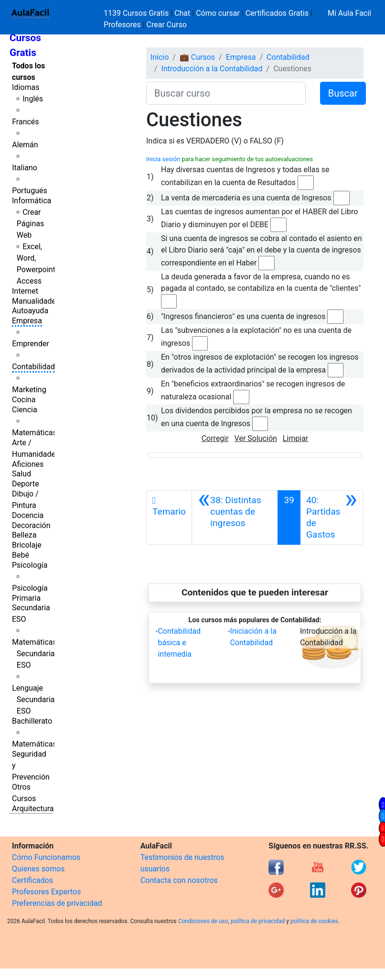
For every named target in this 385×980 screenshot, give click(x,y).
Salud (21, 474)
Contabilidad (33, 367)
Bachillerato (32, 721)
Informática (32, 201)
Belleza (24, 535)
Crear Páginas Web (30, 224)
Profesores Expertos (46, 892)
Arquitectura (33, 809)
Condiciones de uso (203, 921)
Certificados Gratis (277, 13)
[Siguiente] (332, 518)
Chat (182, 13)
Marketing (29, 390)
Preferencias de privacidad (57, 903)
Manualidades (36, 301)
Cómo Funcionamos (46, 857)
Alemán (25, 145)
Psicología (30, 565)
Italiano (25, 168)
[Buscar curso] (226, 93)
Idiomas (26, 87)
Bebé (21, 555)
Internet (25, 291)
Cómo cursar (218, 13)
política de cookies (314, 921)
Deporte (26, 484)
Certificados (32, 880)
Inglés (33, 99)
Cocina (24, 400)
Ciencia (25, 410)
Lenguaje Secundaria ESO (33, 699)
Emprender (31, 344)
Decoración (31, 525)
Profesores (122, 25)
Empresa (27, 321)
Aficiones (28, 464)
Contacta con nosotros (179, 880)
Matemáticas (34, 433)
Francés (25, 122)
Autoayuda (30, 311)
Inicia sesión (163, 159)
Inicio (160, 57)
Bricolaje (27, 545)
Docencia (28, 515)
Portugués (30, 191)
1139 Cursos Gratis (137, 13)
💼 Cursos (197, 57)
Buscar (343, 93)
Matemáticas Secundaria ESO (34, 654)
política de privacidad (258, 921)
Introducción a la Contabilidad (212, 69)
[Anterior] (235, 518)
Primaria (26, 598)
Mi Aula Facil (349, 13)
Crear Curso (167, 25)
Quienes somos (38, 869)
